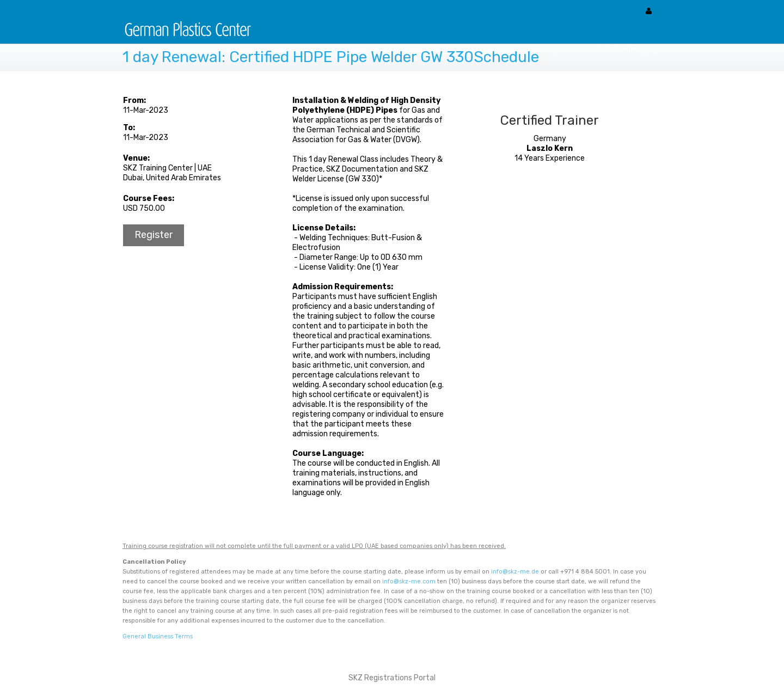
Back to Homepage (628, 49)
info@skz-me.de (515, 572)
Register (154, 235)
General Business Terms (158, 636)
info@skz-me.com (409, 581)
